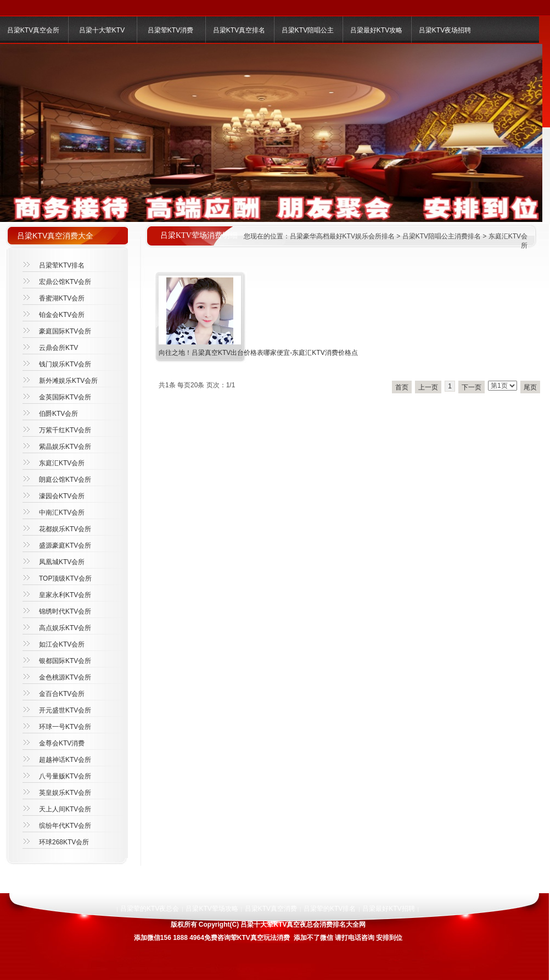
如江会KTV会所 (62, 644)
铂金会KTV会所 (62, 315)
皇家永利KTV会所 (65, 595)
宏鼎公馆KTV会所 (65, 282)
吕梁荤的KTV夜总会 (150, 909)
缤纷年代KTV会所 (65, 826)
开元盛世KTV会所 (65, 710)
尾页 (530, 387)
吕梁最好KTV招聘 (388, 909)
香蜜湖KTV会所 (62, 298)
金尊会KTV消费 (62, 743)
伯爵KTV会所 (58, 414)
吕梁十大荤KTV (102, 30)
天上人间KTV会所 (65, 809)
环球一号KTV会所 (65, 727)
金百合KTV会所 (62, 694)
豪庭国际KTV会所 (65, 331)
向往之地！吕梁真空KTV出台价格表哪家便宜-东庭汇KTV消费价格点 (258, 353)
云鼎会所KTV (58, 348)
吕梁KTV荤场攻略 (212, 909)
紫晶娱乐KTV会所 (65, 447)
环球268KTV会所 (64, 842)
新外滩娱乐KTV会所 (68, 381)
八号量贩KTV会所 (65, 776)
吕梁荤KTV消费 (170, 30)
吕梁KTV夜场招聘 (445, 30)
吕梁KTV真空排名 (239, 30)
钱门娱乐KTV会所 (65, 364)
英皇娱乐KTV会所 (65, 793)
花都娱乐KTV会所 (65, 529)
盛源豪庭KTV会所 (65, 545)
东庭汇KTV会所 (62, 463)
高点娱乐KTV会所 (65, 628)
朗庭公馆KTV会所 (65, 480)
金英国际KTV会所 (65, 397)
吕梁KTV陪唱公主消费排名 (442, 236)
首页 (402, 387)
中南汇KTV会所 (62, 513)
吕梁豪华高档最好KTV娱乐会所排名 (342, 236)
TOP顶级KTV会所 (65, 578)
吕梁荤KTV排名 (62, 265)
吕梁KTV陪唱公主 (308, 30)
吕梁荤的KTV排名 (330, 909)
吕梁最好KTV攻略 (376, 30)
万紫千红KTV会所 (65, 430)
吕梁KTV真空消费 (271, 909)
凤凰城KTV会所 (62, 562)
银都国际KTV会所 (65, 661)
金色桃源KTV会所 (65, 677)
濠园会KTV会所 (62, 496)
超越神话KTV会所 (65, 760)
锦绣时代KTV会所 (65, 611)
